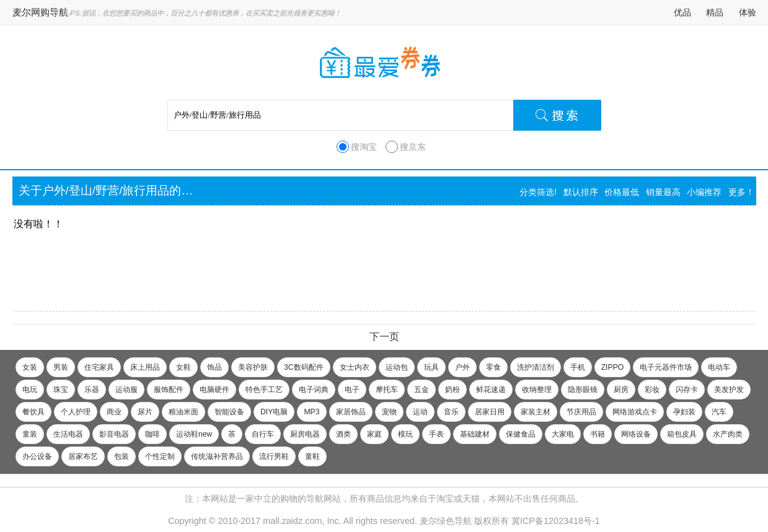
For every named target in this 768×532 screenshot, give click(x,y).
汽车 (719, 412)
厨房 (621, 390)
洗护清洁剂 (536, 367)
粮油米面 (183, 412)
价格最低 (622, 192)
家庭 (374, 434)
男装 (61, 367)
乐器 (92, 390)
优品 (682, 12)
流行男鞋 (274, 456)
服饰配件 (169, 390)
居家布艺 (83, 456)
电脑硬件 (214, 390)
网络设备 (636, 434)
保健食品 (521, 434)
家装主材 (536, 412)
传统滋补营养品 (217, 456)
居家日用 (490, 412)
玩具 (431, 367)
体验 (748, 12)
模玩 (405, 434)
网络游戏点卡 (635, 412)
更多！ (741, 192)
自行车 (263, 434)
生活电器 (68, 434)
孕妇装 (684, 412)
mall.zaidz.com (292, 521)
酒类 (343, 434)
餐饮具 (33, 412)
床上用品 (145, 367)
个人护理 (76, 412)
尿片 (145, 412)
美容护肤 (253, 367)
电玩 (30, 390)
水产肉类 (728, 434)
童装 (30, 434)
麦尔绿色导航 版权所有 (464, 521)
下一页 (384, 337)
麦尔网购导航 (40, 12)
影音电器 (114, 434)
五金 (422, 390)
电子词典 (314, 390)
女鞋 (183, 367)
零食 (493, 367)
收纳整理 (537, 390)
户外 (462, 367)
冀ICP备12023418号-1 (556, 521)
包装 (121, 456)
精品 (715, 12)
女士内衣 (355, 367)
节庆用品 (581, 412)
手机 (578, 367)
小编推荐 (704, 192)
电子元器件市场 (666, 367)
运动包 (397, 367)
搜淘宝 (364, 147)
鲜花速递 (491, 390)
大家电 (563, 434)
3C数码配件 (304, 367)
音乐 (451, 412)
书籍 (598, 434)
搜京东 (413, 147)
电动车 (719, 367)
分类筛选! (538, 192)
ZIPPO (613, 367)
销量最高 (663, 192)
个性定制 (160, 456)
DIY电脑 (274, 412)
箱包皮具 (682, 434)
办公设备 (37, 456)
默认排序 (581, 192)
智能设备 (229, 412)
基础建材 (475, 434)
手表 (436, 434)
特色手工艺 (264, 390)
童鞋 (312, 456)
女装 (30, 367)
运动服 (126, 390)
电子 (352, 390)
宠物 (389, 412)
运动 (420, 412)
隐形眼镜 (583, 390)
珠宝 (61, 390)
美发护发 (729, 390)
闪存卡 (687, 390)
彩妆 (652, 390)
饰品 (214, 367)
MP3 (311, 412)
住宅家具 (99, 367)
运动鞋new (194, 434)
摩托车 (387, 390)
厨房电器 (305, 434)
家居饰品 (351, 412)
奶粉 (452, 390)
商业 (114, 412)
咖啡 (152, 434)
